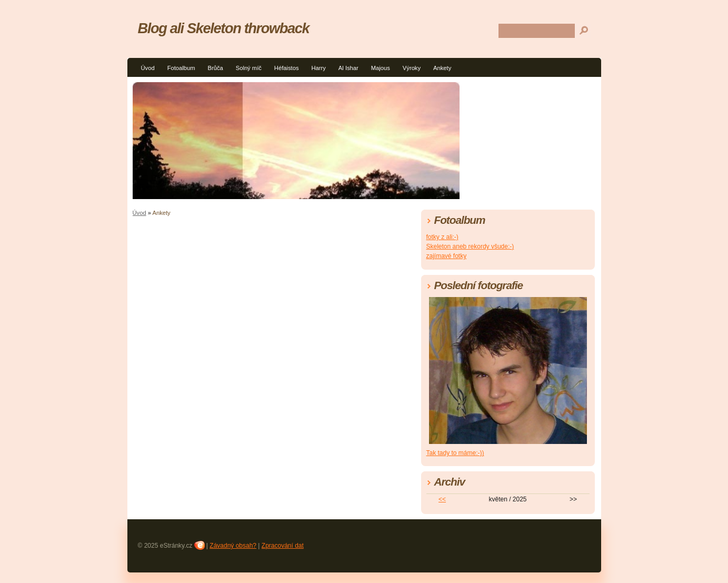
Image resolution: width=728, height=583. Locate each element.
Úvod (148, 68)
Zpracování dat (283, 546)
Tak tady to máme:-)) (455, 453)
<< (442, 499)
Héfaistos (287, 68)
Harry (318, 68)
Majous (381, 68)
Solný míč (249, 68)
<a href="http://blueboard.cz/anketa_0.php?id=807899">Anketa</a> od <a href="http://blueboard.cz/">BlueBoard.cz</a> (259, 276)
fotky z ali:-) (442, 237)
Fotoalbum (181, 68)
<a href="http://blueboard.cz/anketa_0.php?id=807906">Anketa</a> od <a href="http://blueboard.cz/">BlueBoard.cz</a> (259, 366)
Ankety (442, 68)
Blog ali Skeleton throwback (224, 28)
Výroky (412, 68)
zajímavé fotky (447, 256)
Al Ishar (348, 68)
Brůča (215, 68)
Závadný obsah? (233, 546)
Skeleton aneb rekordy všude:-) (470, 246)
